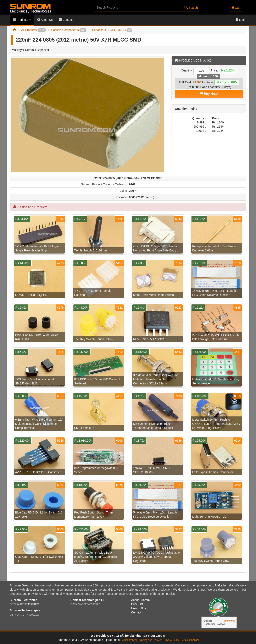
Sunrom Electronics (23, 600)
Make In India (224, 585)
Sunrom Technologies (25, 610)
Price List (137, 604)
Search (191, 8)
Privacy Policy (171, 640)
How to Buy (139, 608)
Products (22, 20)
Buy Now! (209, 94)
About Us (45, 20)
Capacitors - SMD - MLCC (112, 30)
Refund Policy (128, 640)
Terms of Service (190, 640)
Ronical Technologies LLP (89, 600)
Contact (66, 20)
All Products (34, 30)
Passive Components (69, 30)
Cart (236, 8)
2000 (198, 82)
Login (241, 20)
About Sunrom (140, 600)
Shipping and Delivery (150, 640)
